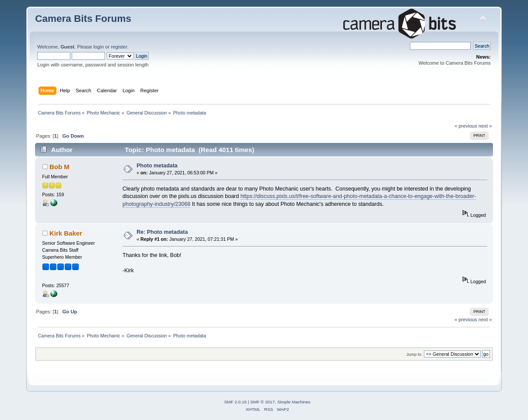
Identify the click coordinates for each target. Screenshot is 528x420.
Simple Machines (294, 402)
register (119, 47)
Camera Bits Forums (83, 19)
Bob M (59, 167)
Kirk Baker (66, 233)
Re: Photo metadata (162, 232)
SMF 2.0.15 (235, 402)
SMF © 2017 (262, 402)
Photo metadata (157, 166)
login (99, 47)
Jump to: (414, 354)
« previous (466, 126)
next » (485, 126)
